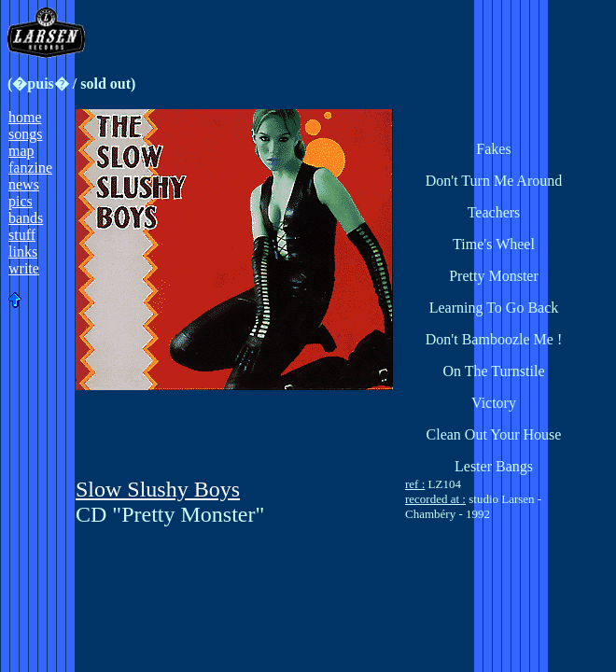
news (24, 184)
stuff (22, 235)
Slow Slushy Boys (158, 489)
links (23, 252)
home (25, 117)
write (24, 268)
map (21, 151)
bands (26, 218)
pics (21, 201)
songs (25, 134)
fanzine (30, 168)
